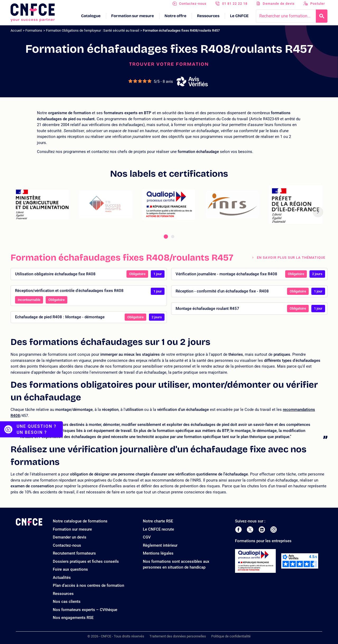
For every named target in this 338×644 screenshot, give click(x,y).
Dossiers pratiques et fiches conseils (86, 561)
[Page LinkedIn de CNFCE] (262, 530)
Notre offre (175, 16)
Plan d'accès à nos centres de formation (88, 585)
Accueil (16, 30)
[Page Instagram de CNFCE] (274, 530)
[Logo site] (33, 13)
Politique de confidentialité (231, 636)
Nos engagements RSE (73, 618)
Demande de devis (279, 4)
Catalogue (91, 16)
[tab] (166, 237)
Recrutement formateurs (74, 553)
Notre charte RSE (158, 521)
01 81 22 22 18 (235, 4)
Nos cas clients (67, 602)
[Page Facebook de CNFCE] (238, 530)
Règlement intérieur (160, 545)
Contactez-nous (193, 4)
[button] (318, 212)
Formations (34, 30)
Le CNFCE (239, 16)
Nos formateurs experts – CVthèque (85, 610)
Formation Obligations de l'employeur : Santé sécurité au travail (93, 30)
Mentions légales (158, 553)
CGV (147, 537)
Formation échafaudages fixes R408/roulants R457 (181, 30)
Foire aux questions (70, 569)
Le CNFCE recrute (158, 529)
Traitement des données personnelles (178, 636)
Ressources (208, 16)
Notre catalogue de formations (80, 521)
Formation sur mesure (133, 16)
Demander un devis (70, 537)
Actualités (62, 578)
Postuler (318, 4)
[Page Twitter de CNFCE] (250, 530)
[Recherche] (322, 16)
